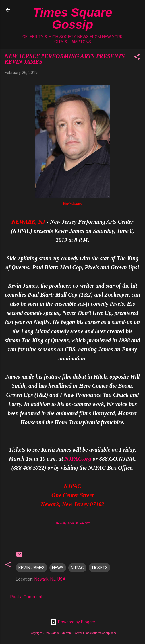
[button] (137, 58)
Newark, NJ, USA (50, 579)
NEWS (58, 568)
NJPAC (77, 568)
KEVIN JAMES (32, 568)
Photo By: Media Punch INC (72, 523)
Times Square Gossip (73, 18)
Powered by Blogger (73, 622)
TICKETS (100, 568)
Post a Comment (26, 597)
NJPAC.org (78, 459)
